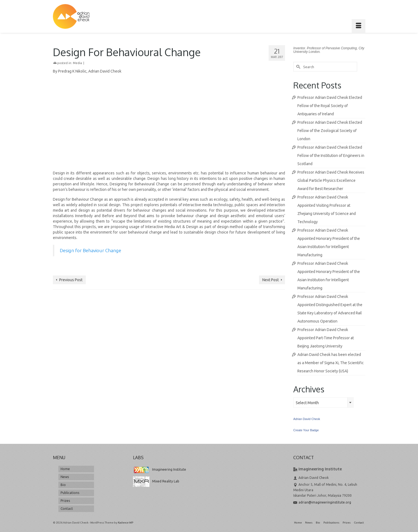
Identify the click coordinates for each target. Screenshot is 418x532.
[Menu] (359, 26)
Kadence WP (126, 523)
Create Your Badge (306, 430)
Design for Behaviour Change (90, 250)
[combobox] (323, 402)
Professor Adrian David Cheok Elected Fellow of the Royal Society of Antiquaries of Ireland (330, 106)
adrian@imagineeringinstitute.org (322, 502)
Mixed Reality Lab (156, 481)
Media (77, 63)
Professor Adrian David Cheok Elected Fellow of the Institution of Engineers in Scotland (331, 156)
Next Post (271, 280)
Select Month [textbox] (307, 403)
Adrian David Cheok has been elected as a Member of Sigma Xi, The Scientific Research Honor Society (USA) (331, 363)
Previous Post (71, 280)
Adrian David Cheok (307, 419)
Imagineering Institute (160, 469)
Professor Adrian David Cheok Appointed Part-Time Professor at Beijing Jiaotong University (326, 338)
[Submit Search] (297, 67)
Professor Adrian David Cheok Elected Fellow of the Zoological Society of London (330, 131)
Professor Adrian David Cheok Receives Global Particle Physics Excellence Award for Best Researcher (331, 180)
